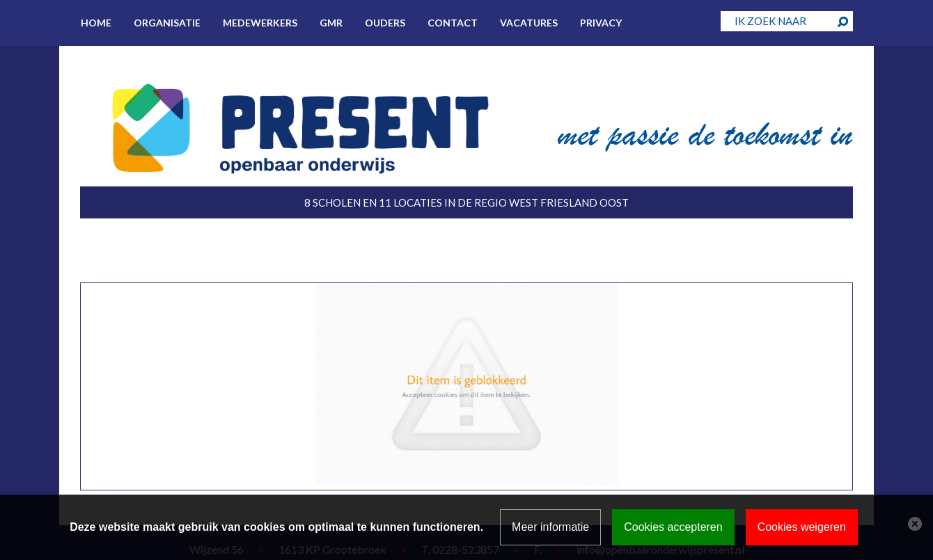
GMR (331, 23)
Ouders (385, 23)
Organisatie (167, 23)
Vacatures (529, 23)
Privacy (601, 23)
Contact (453, 23)
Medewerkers (260, 23)
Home (96, 23)
